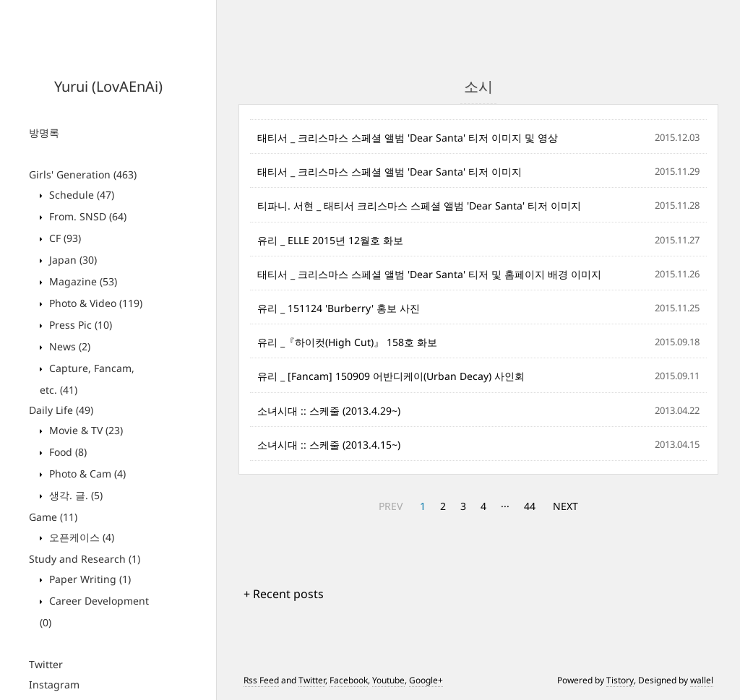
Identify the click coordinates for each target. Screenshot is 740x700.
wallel (702, 680)
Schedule (80, 195)
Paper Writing (89, 579)
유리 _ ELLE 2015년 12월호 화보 (330, 240)
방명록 (44, 133)
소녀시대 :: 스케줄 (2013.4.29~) (329, 411)
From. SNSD (86, 216)
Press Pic (79, 325)
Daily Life (61, 410)
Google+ (426, 680)
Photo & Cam (86, 474)
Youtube (388, 680)
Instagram (54, 684)
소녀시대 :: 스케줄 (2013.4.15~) (329, 445)
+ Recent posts (284, 594)
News (68, 346)
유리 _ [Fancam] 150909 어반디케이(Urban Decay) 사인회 (391, 376)
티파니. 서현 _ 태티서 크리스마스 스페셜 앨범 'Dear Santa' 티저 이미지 (419, 206)
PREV (391, 506)
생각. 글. (74, 495)
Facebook (349, 680)
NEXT (565, 506)
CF (64, 238)
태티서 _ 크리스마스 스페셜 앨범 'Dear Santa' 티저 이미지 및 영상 (408, 138)
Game (53, 517)
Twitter (46, 664)
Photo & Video (94, 303)
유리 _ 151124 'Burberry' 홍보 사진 (339, 308)
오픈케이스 (80, 537)
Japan (72, 260)
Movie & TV (85, 430)
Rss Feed (261, 680)
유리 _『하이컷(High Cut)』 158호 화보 (347, 342)
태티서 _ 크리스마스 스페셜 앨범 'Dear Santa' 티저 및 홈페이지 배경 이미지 (429, 274)
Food (66, 452)
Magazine (82, 281)
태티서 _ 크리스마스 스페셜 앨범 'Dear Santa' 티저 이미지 (390, 172)
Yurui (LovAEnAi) (108, 86)
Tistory (620, 680)
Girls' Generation (83, 174)
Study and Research (85, 559)
